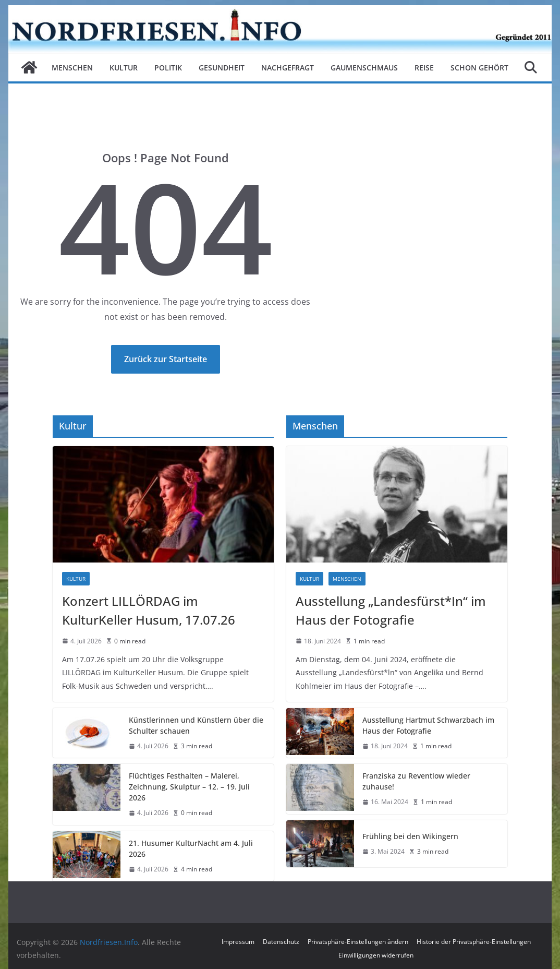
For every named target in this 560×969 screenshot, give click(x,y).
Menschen (72, 68)
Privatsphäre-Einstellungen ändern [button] (358, 942)
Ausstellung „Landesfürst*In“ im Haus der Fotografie (391, 610)
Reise (424, 68)
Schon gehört (479, 68)
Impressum (238, 942)
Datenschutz (281, 942)
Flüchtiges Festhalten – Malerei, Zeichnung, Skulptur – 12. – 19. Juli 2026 (189, 787)
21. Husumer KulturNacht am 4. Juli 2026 (191, 848)
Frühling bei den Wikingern (410, 836)
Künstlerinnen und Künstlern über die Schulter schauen (196, 725)
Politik (168, 68)
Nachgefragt (288, 68)
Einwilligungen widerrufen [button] (376, 955)
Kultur (124, 68)
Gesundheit (222, 68)
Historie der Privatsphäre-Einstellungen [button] (474, 942)
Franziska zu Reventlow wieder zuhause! (416, 781)
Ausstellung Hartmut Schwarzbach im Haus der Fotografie (428, 725)
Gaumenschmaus (364, 68)
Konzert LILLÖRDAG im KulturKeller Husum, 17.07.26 (149, 610)
